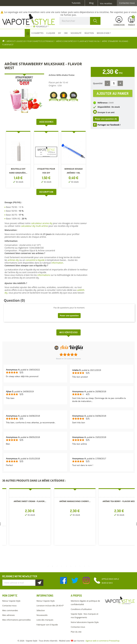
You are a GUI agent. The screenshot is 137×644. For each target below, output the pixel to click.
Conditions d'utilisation (81, 609)
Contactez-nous (127, 3)
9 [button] (84, 566)
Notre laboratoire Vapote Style (85, 622)
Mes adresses (8, 615)
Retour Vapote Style (11, 601)
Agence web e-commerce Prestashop (103, 641)
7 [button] (75, 566)
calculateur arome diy (42, 223)
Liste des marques (45, 620)
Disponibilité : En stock (109, 108)
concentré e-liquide (35, 260)
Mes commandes (10, 610)
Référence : (103, 104)
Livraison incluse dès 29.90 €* (50, 606)
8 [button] (80, 566)
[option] (19, 160)
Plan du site (76, 632)
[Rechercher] (80, 21)
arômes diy (13, 260)
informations (44, 275)
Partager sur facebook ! (109, 126)
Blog (91, 3)
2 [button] (53, 566)
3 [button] (57, 566)
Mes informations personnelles (17, 620)
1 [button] (48, 566)
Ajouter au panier (113, 94)
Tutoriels (76, 3)
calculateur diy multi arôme (34, 226)
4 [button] (62, 566)
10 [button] (89, 566)
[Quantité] (114, 83)
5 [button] (66, 566)
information (57, 263)
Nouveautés (42, 615)
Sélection (41, 610)
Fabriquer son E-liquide (47, 625)
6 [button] (71, 566)
